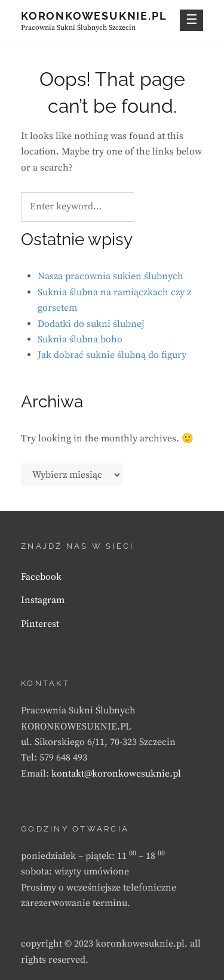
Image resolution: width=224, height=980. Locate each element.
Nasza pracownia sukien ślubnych (111, 276)
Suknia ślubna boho (80, 339)
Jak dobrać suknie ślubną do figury (112, 355)
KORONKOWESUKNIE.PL (94, 16)
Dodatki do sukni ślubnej (91, 324)
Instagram (43, 600)
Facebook (41, 577)
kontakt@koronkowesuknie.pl (116, 774)
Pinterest (40, 624)
